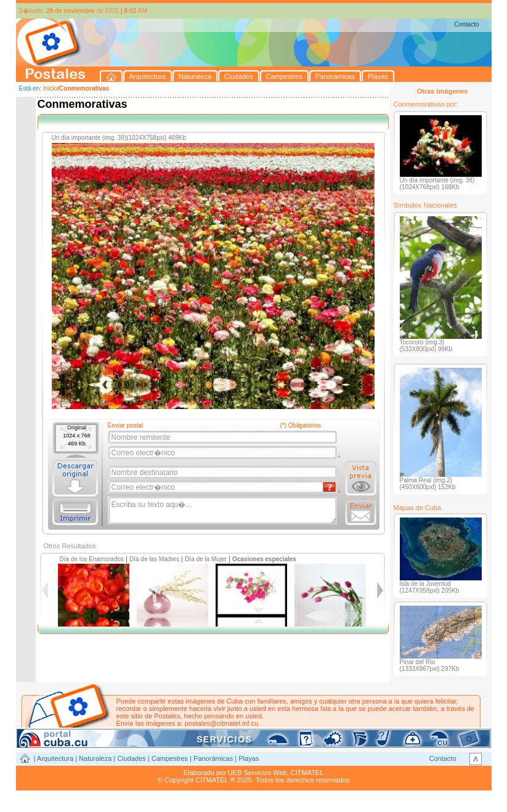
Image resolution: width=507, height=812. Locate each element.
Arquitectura (55, 758)
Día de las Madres (154, 559)
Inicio (50, 88)
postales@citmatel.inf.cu (221, 723)
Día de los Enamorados (92, 559)
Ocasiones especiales (264, 559)
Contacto (466, 24)
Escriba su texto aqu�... (223, 511)
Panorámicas (213, 758)
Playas (249, 758)
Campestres (170, 758)
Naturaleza (95, 758)
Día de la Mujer (206, 559)
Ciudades (131, 758)
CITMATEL (307, 773)
